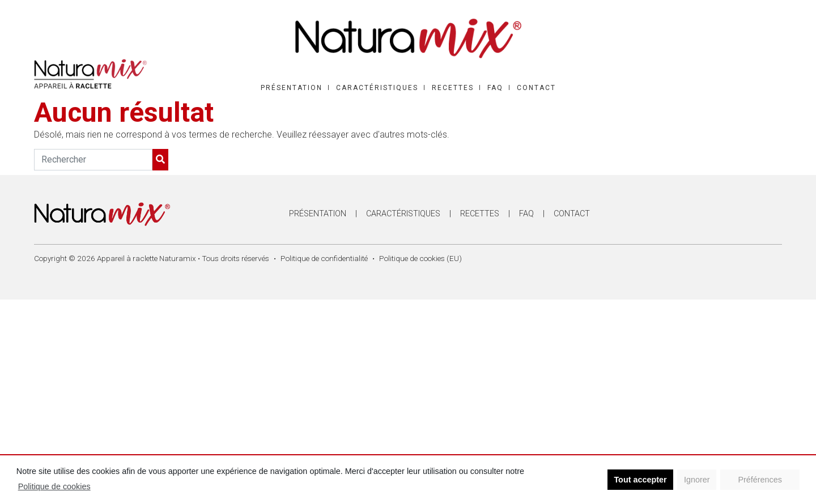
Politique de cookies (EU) (420, 258)
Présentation (292, 88)
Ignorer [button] (697, 480)
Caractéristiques (377, 88)
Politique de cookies (54, 486)
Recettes (453, 88)
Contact (536, 88)
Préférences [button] (760, 480)
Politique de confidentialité (324, 258)
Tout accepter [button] (640, 480)
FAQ (495, 88)
